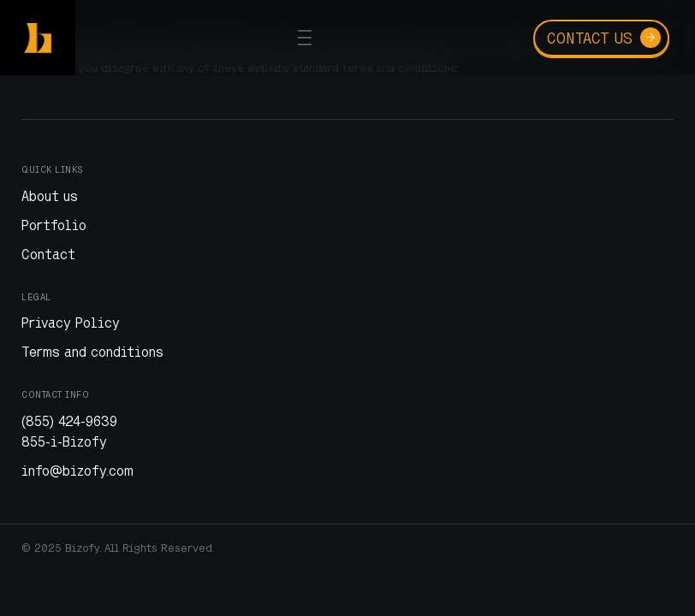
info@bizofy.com (77, 471)
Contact (48, 254)
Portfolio (54, 225)
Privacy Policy (71, 323)
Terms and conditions (92, 352)
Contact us (604, 38)
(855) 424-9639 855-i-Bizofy (69, 431)
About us (50, 196)
